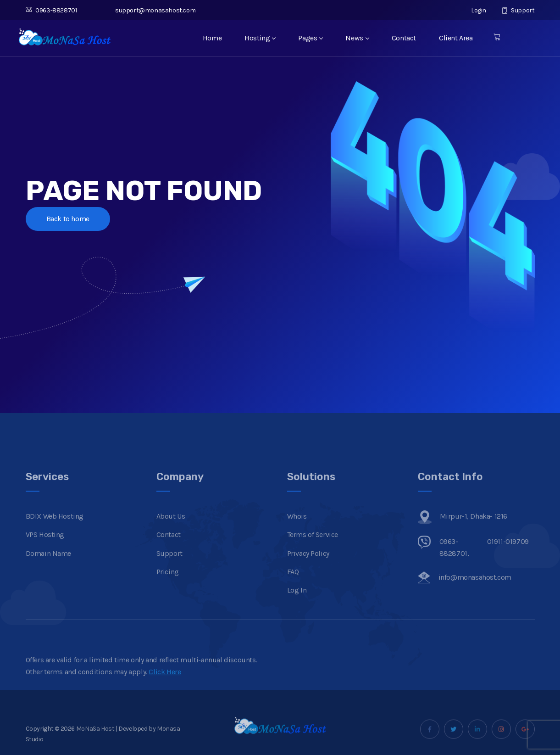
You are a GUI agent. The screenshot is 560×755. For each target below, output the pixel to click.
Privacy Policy (308, 566)
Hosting (260, 38)
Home (212, 38)
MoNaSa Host (95, 741)
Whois (297, 529)
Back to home (68, 219)
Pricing (168, 585)
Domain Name (49, 566)
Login (474, 10)
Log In (297, 603)
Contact (404, 38)
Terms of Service (313, 548)
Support (518, 10)
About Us (171, 529)
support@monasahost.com (150, 10)
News (357, 38)
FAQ (293, 585)
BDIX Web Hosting (55, 529)
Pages (310, 38)
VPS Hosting (45, 548)
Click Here (165, 685)
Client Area (456, 38)
